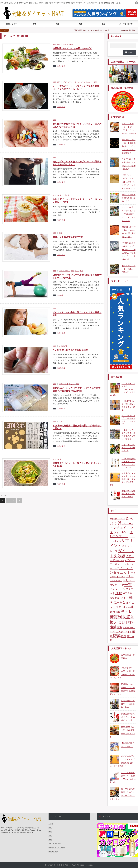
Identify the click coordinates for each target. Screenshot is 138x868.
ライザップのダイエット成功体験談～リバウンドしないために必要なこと (129, 146)
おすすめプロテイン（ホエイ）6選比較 (129, 269)
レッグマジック (116, 581)
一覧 (65, 44)
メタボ (130, 576)
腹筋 (82, 271)
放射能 (128, 607)
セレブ (114, 551)
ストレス (127, 546)
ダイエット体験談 (55, 843)
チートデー (120, 561)
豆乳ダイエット (124, 632)
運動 (103, 24)
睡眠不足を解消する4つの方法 (68, 237)
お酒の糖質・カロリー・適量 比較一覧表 (128, 704)
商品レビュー (12, 24)
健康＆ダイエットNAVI (66, 865)
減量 (81, 24)
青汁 (129, 636)
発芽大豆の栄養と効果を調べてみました (129, 198)
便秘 (95, 82)
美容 (122, 622)
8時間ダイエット (118, 519)
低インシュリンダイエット (84, 82)
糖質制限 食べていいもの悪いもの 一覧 (72, 48)
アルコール (128, 524)
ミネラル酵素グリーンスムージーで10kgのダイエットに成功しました (129, 214)
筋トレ (77, 271)
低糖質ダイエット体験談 (57, 847)
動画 (72, 271)
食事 (35, 24)
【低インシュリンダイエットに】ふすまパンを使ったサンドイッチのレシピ (129, 182)
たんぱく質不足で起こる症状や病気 (70, 350)
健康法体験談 (53, 851)
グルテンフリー (68, 82)
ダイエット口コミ (126, 24)
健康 (58, 24)
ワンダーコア (117, 585)
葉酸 (120, 627)
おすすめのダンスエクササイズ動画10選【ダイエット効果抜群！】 (123, 479)
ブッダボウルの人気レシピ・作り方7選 (128, 448)
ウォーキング (121, 532)
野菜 (117, 636)
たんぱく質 (63, 346)
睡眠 (61, 233)
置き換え (68, 195)
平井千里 (121, 607)
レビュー (72, 384)
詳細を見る (61, 66)
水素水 (62, 422)
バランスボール (65, 271)
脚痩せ (130, 623)
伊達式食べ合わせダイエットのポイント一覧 (128, 494)
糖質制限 (70, 44)
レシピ (55, 195)
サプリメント (64, 384)
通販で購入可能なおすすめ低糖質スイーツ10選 (96, 30)
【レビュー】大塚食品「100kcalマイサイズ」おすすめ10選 (122, 389)
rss (136, 3)
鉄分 (124, 636)
